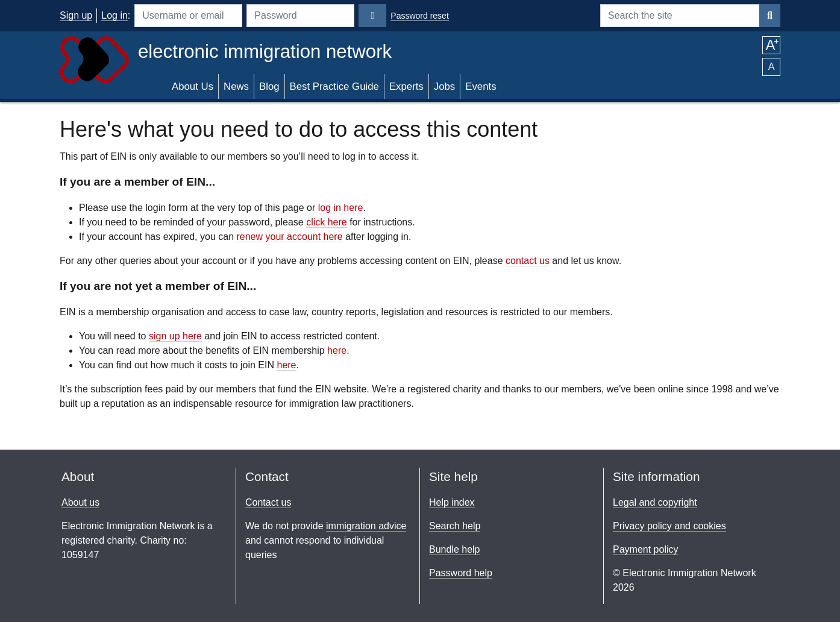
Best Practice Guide (334, 86)
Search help (455, 526)
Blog (269, 86)
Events (481, 86)
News (236, 86)
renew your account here (289, 237)
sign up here (175, 336)
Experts (406, 86)
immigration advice (366, 526)
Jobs (444, 86)
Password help (461, 573)
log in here (341, 208)
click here (327, 222)
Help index (452, 502)
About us (80, 502)
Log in (114, 15)
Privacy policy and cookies (669, 526)
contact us (528, 261)
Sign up (76, 15)
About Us (193, 86)
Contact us (268, 502)
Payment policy (646, 549)
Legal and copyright (655, 502)
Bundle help (455, 549)
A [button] (771, 45)
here (337, 350)
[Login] (372, 16)
